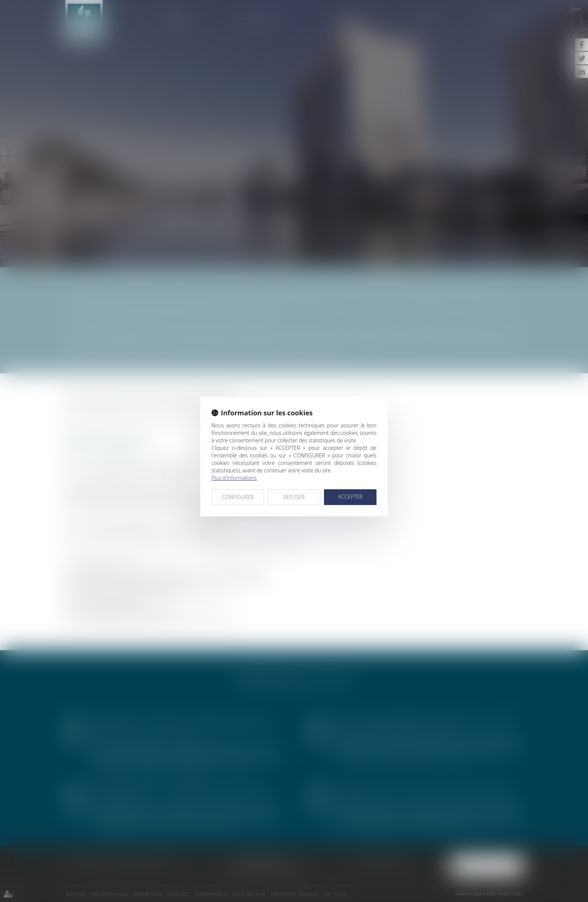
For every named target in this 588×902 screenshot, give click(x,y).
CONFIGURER (238, 497)
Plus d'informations (234, 478)
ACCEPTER (350, 497)
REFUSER (294, 497)
